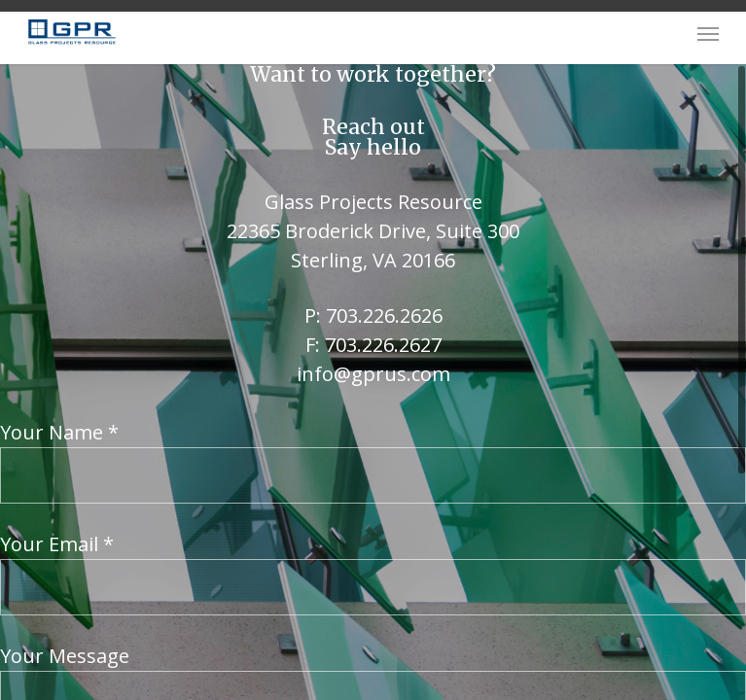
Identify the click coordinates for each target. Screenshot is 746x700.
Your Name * (373, 461)
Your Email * (373, 573)
